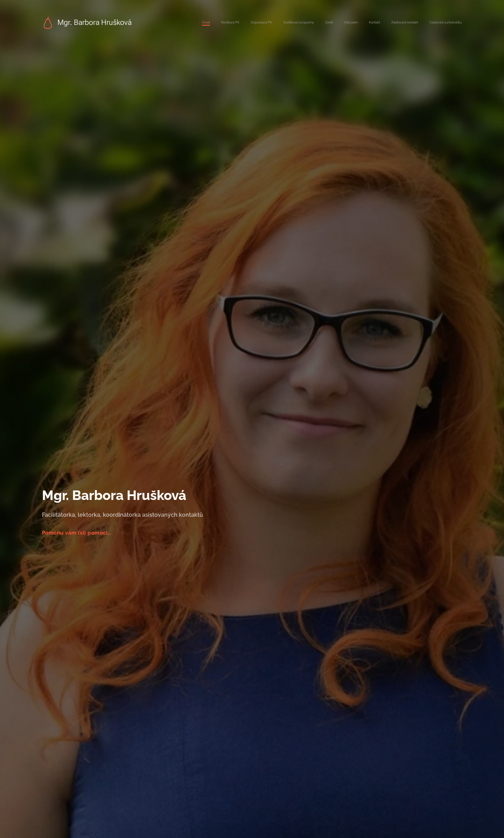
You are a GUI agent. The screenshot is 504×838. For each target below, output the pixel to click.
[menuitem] (374, 23)
